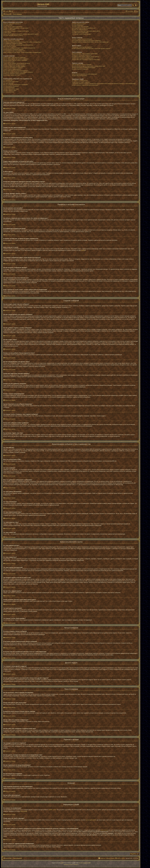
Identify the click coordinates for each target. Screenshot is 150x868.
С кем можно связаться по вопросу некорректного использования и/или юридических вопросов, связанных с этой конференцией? (104, 84)
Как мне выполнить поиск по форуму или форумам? (85, 54)
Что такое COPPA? (8, 25)
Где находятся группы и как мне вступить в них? (84, 28)
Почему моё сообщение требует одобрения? (14, 74)
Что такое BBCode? (8, 80)
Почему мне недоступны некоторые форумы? (14, 66)
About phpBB (24, 811)
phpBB (83, 250)
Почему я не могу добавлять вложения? (13, 68)
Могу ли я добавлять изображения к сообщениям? (16, 85)
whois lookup (104, 830)
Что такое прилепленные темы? (11, 89)
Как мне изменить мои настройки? (12, 41)
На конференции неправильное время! (13, 43)
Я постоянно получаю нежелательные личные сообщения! (86, 41)
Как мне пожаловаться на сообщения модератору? (16, 71)
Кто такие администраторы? (79, 24)
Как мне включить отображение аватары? (13, 49)
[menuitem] (11, 11)
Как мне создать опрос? (9, 62)
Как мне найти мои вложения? (79, 76)
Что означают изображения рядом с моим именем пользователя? (19, 48)
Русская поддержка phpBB (85, 863)
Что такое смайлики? (8, 83)
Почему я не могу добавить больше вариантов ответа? (17, 63)
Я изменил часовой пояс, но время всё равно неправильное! (18, 45)
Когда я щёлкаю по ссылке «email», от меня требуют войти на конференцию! (22, 52)
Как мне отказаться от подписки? (80, 69)
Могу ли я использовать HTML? (11, 82)
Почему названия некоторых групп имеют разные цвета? (86, 31)
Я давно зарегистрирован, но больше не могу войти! (16, 31)
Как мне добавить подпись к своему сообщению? (15, 60)
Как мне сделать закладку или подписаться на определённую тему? (89, 66)
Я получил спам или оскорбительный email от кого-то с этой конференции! (90, 42)
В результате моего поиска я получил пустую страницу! (86, 57)
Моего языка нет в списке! (10, 46)
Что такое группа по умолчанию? (80, 33)
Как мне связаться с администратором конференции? (85, 85)
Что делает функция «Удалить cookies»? (13, 35)
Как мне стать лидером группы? (80, 30)
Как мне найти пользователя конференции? (83, 58)
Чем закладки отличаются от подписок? (82, 65)
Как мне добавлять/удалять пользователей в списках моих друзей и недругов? (91, 49)
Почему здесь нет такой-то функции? (81, 82)
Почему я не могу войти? (9, 30)
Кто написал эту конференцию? (80, 81)
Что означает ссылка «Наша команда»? (82, 34)
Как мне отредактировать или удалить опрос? (14, 65)
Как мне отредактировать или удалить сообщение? (16, 59)
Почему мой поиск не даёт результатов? (82, 55)
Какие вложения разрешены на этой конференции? (85, 74)
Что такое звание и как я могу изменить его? (14, 51)
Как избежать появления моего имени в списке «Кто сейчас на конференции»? (23, 42)
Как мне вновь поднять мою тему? (12, 75)
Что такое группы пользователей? (80, 27)
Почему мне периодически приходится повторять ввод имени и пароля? (21, 34)
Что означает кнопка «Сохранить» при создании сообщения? (18, 72)
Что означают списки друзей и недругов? (82, 47)
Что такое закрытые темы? (10, 91)
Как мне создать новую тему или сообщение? (14, 57)
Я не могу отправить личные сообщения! (82, 39)
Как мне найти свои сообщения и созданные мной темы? (86, 60)
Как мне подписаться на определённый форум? (84, 68)
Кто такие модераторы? (78, 25)
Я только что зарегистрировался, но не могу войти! (16, 28)
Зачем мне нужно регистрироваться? (12, 24)
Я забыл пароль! (7, 33)
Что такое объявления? (9, 88)
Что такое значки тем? (9, 92)
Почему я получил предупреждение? (12, 69)
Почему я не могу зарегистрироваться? (13, 27)
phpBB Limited (52, 810)
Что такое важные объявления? (11, 86)
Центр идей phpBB (91, 820)
